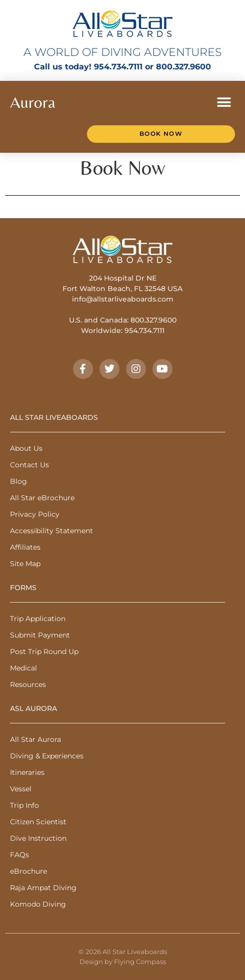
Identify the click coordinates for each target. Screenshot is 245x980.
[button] (224, 102)
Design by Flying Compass (123, 962)
